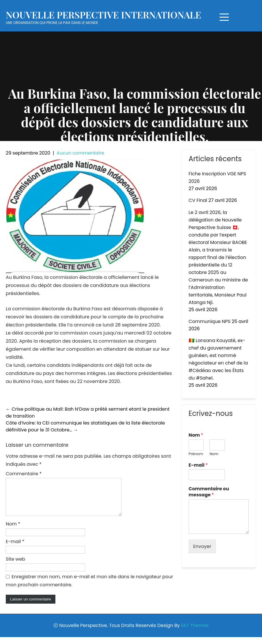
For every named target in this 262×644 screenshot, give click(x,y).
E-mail (15, 548)
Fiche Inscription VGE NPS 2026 (217, 178)
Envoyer (202, 546)
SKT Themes (195, 632)
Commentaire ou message (209, 492)
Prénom (196, 454)
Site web (15, 566)
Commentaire (24, 474)
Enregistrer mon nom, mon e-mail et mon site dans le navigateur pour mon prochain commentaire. (89, 588)
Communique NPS (210, 321)
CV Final (198, 200)
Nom (13, 531)
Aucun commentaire (80, 153)
